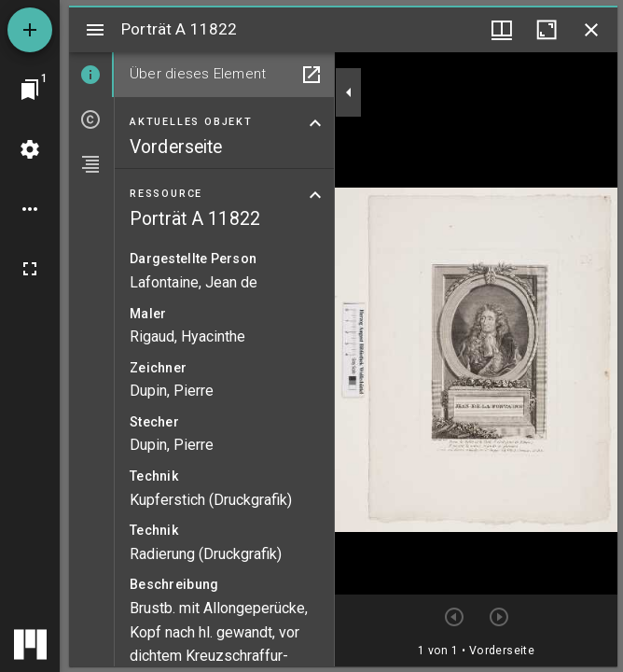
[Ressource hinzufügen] (30, 30)
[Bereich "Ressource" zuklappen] (315, 195)
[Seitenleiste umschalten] (95, 30)
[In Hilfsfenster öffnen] (311, 75)
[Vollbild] (30, 269)
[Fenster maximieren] (547, 30)
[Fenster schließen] (591, 30)
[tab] (91, 75)
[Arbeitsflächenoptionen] (30, 209)
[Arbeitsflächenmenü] (30, 149)
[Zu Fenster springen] (30, 90)
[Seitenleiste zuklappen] (349, 92)
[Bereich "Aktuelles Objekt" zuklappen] (315, 123)
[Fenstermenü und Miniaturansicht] (502, 30)
